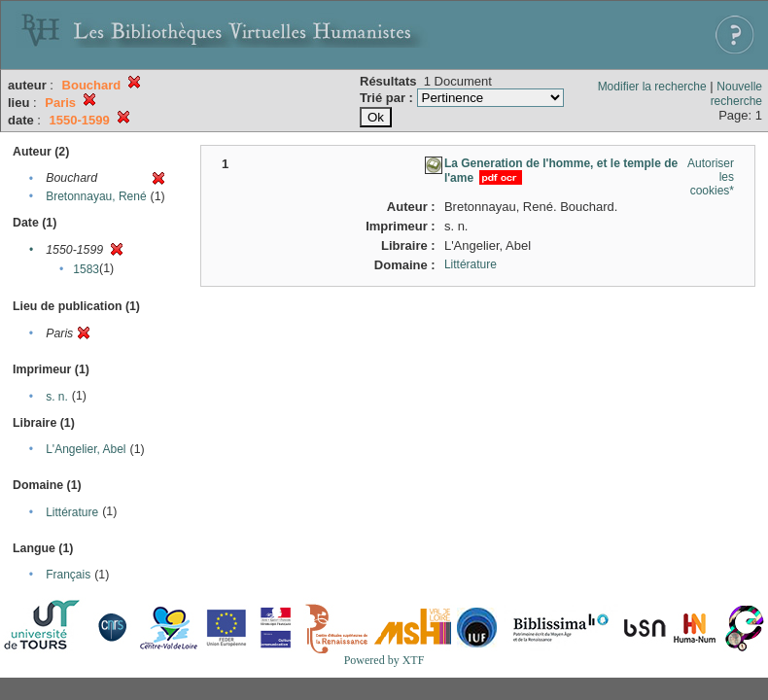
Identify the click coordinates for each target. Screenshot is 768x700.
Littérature (72, 512)
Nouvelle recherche (736, 94)
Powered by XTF (384, 660)
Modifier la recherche (652, 87)
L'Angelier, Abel (86, 449)
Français (68, 575)
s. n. (57, 397)
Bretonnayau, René (96, 196)
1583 (86, 269)
